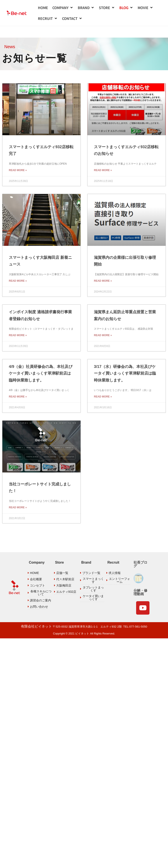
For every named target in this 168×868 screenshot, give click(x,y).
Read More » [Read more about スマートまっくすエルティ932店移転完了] (18, 156)
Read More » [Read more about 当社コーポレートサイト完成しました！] (18, 494)
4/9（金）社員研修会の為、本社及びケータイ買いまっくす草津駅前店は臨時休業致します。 (41, 360)
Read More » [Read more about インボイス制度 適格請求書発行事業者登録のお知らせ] (18, 321)
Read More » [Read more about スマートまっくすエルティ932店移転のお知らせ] (103, 156)
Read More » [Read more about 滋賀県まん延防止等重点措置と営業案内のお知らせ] (103, 321)
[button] (63, 8)
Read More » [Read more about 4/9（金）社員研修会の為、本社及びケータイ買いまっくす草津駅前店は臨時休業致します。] (18, 383)
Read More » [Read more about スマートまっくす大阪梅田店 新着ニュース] (18, 267)
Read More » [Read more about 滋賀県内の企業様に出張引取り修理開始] (103, 267)
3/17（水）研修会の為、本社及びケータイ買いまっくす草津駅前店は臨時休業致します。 (125, 360)
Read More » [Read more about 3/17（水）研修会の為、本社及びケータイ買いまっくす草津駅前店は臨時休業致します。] (103, 383)
